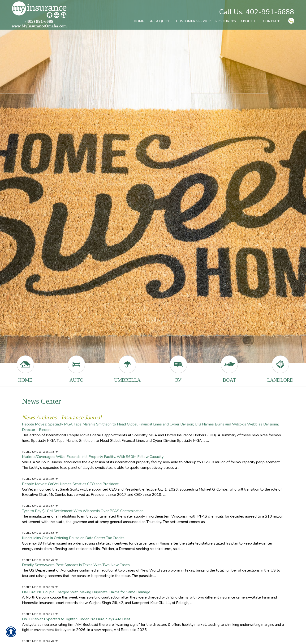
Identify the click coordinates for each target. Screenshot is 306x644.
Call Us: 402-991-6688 (257, 12)
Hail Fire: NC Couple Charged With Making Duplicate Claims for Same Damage (86, 592)
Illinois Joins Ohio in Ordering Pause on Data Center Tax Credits (73, 538)
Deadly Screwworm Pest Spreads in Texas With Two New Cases (76, 565)
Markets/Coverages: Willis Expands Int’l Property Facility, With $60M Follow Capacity (93, 457)
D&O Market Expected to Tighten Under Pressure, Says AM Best (76, 619)
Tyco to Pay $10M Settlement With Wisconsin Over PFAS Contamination (83, 511)
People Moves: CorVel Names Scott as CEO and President (70, 484)
